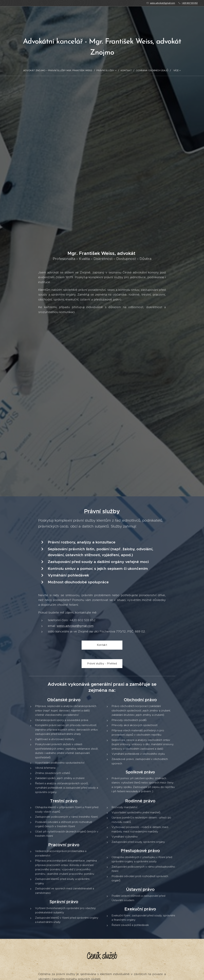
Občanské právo (64, 700)
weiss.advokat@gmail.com (162, 3)
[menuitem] (59, 70)
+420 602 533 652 (190, 3)
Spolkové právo (140, 772)
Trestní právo (64, 801)
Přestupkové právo (140, 851)
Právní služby (102, 511)
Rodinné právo (140, 801)
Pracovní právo (64, 845)
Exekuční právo (140, 909)
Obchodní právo (140, 700)
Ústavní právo (140, 890)
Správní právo (64, 902)
